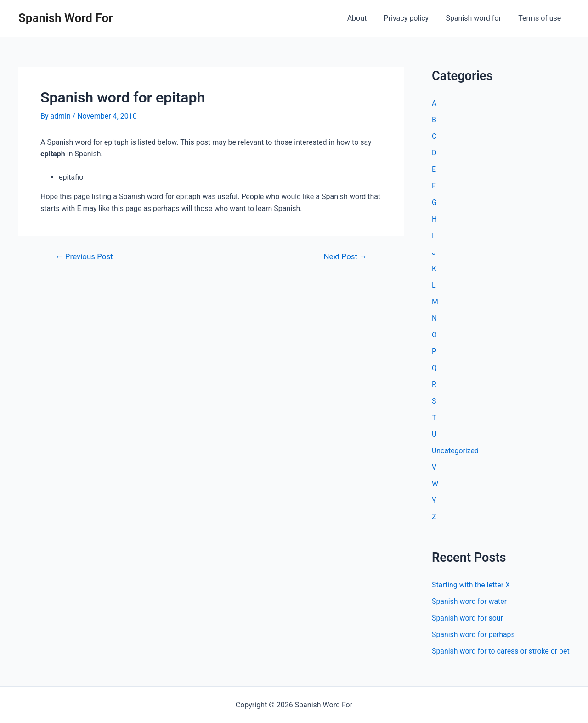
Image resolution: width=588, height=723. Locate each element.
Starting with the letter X (471, 585)
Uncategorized (455, 451)
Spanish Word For (66, 18)
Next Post (345, 257)
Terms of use (541, 18)
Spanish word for (477, 18)
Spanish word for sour (468, 618)
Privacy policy (413, 18)
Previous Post (85, 257)
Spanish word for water (469, 601)
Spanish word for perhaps (474, 635)
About (365, 18)
